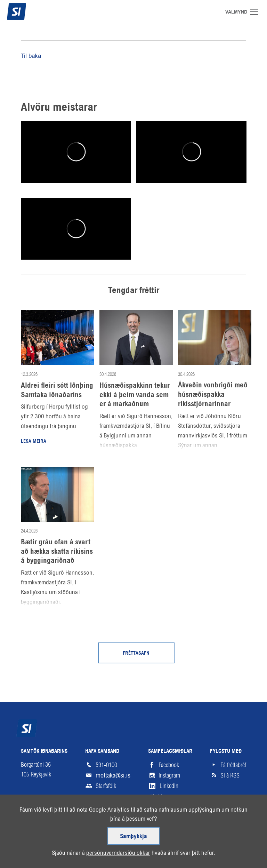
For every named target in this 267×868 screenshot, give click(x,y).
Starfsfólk (106, 786)
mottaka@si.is (113, 775)
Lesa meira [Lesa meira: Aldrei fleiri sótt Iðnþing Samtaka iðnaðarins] (34, 441)
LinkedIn (169, 786)
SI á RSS (230, 775)
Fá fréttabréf (233, 765)
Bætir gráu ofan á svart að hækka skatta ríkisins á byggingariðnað (57, 552)
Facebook (169, 765)
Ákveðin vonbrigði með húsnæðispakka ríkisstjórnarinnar (213, 395)
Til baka (31, 56)
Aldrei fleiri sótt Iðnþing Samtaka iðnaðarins (57, 390)
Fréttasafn (136, 653)
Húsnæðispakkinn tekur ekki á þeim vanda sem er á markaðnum (135, 395)
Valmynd (257, 12)
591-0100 (106, 765)
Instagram (169, 775)
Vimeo (165, 796)
